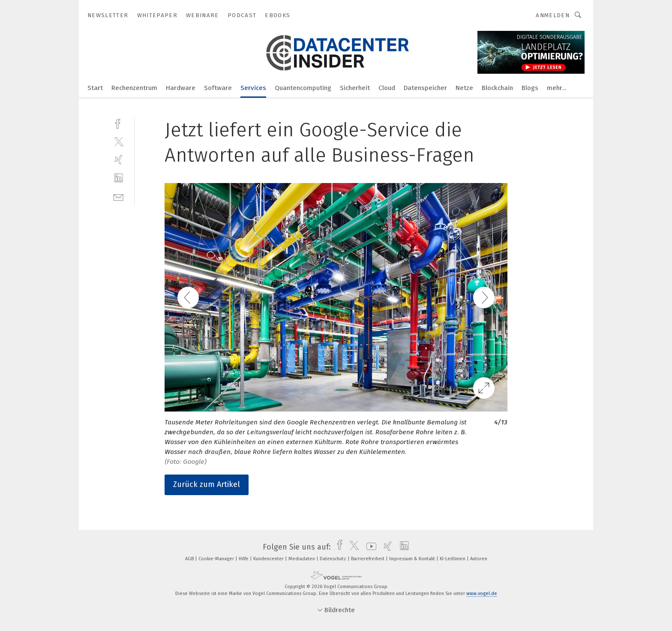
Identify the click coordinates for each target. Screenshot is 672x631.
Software (218, 88)
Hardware (181, 88)
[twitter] (118, 141)
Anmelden (553, 15)
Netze (464, 88)
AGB (190, 559)
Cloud (387, 88)
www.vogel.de (482, 593)
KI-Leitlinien (453, 559)
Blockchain (497, 88)
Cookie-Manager (217, 559)
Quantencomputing (303, 88)
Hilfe (244, 559)
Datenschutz (334, 559)
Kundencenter (269, 559)
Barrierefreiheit (368, 559)
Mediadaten (302, 559)
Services (253, 88)
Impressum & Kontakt (413, 559)
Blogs (530, 88)
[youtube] (369, 547)
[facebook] (118, 123)
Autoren (479, 559)
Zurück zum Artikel (207, 484)
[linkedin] (118, 178)
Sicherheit (355, 88)
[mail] (118, 197)
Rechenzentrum (134, 88)
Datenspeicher (425, 88)
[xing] (118, 160)
